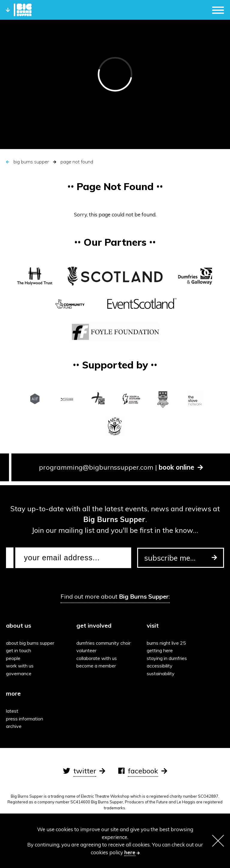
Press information (25, 719)
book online (181, 467)
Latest (12, 711)
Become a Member (96, 666)
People (13, 658)
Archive (14, 726)
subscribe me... (181, 558)
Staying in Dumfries (167, 658)
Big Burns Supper (31, 162)
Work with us (20, 666)
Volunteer (86, 650)
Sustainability (161, 673)
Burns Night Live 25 (166, 643)
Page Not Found (77, 162)
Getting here (160, 650)
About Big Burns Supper (30, 643)
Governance (19, 673)
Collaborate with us (97, 658)
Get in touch (19, 650)
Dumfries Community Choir (103, 643)
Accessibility (160, 666)
